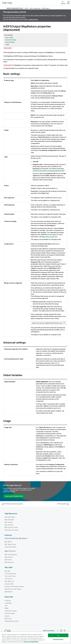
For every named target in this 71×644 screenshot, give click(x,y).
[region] (35, 638)
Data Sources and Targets (13, 589)
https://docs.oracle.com (50, 237)
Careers (7, 616)
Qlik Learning (9, 525)
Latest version (33, 19)
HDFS (26, 8)
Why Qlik (7, 571)
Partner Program (10, 613)
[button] (64, 322)
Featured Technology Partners (14, 586)
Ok (58, 635)
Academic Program (11, 611)
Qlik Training (9, 522)
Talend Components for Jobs (15, 8)
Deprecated (8, 48)
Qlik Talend (8, 542)
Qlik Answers (9, 557)
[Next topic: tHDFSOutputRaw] (53, 504)
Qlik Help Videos (10, 517)
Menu (68, 4)
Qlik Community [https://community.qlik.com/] (49, 630)
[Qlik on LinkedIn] (61, 630)
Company (8, 600)
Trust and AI (8, 579)
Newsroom (8, 618)
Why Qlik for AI (9, 581)
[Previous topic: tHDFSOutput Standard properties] (18, 504)
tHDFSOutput (45, 8)
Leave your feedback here (14, 496)
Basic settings (9, 37)
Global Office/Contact (11, 621)
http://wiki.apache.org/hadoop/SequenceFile (50, 171)
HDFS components (35, 8)
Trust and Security (10, 573)
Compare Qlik (9, 584)
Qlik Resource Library (11, 530)
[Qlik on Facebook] (65, 630)
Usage (7, 44)
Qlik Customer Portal (11, 527)
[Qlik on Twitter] (58, 630)
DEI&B (6, 608)
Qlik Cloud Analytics (11, 554)
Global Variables (10, 42)
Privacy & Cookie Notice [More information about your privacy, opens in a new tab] (31, 642)
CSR (6, 606)
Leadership (8, 603)
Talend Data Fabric (11, 547)
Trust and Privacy (10, 576)
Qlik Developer (9, 520)
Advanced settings (11, 40)
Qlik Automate (9, 562)
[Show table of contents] (4, 8)
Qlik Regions (9, 592)
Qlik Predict (8, 560)
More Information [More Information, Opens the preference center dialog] (58, 639)
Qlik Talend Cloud (10, 544)
